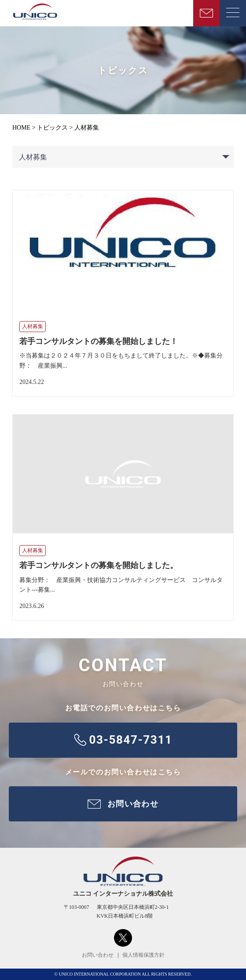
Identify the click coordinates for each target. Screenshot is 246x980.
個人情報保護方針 (143, 955)
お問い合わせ (98, 955)
